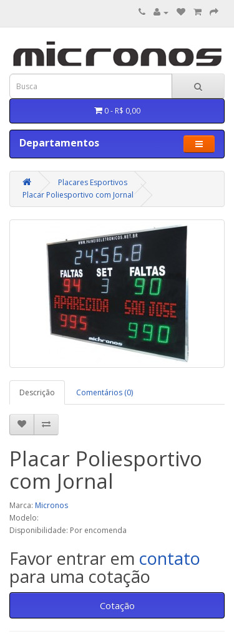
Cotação (117, 605)
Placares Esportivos (93, 182)
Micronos (51, 505)
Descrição (37, 392)
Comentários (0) (105, 392)
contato (170, 558)
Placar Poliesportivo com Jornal (78, 195)
